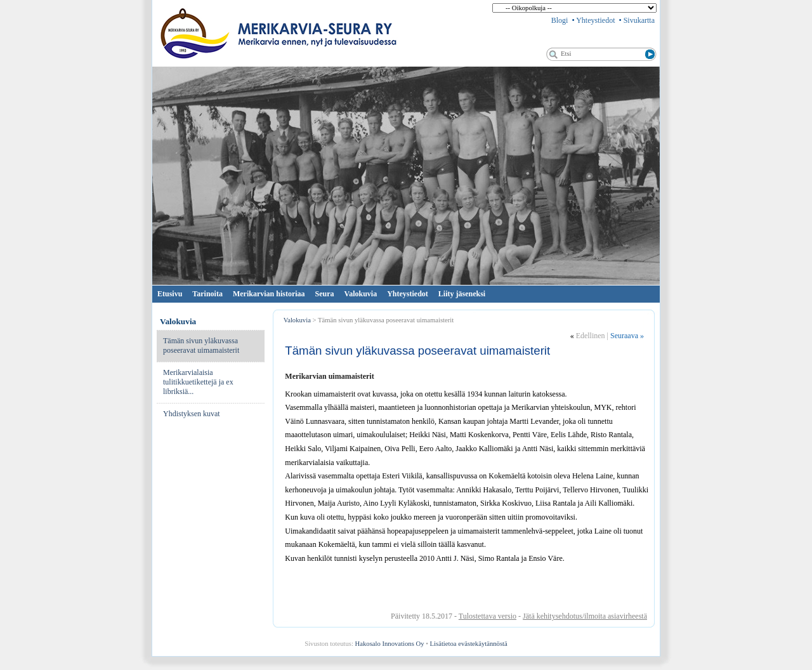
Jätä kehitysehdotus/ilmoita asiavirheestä (585, 616)
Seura (325, 294)
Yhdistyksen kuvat (192, 414)
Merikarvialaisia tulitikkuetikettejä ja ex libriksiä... (198, 382)
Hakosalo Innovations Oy (390, 644)
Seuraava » (627, 336)
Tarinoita (207, 294)
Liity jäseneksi (462, 294)
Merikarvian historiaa (269, 294)
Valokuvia (361, 294)
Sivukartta (639, 20)
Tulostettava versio (488, 616)
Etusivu (170, 294)
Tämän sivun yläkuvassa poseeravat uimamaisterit (201, 345)
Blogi (560, 20)
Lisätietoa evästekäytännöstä (469, 644)
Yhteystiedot (595, 20)
